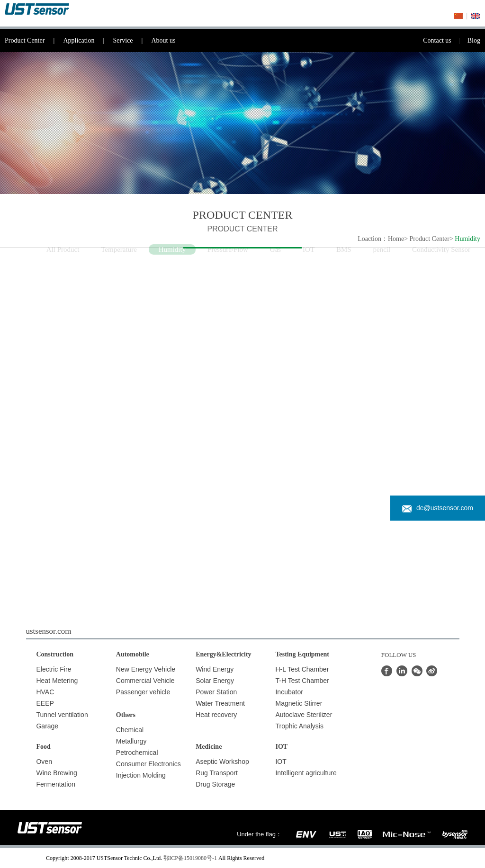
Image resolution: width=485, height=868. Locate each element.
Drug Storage (215, 784)
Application (88, 40)
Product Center (34, 40)
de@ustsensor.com (438, 508)
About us (163, 40)
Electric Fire (54, 669)
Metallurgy (131, 741)
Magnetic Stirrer (299, 703)
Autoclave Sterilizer (304, 715)
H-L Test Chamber (302, 669)
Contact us (445, 40)
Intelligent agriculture (306, 773)
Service (132, 40)
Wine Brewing (56, 773)
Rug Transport (217, 773)
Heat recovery (216, 715)
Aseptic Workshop (222, 762)
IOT (281, 762)
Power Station (216, 692)
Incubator (289, 692)
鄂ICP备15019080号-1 (190, 858)
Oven (44, 762)
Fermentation (55, 784)
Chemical (130, 730)
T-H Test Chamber (302, 681)
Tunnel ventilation (62, 715)
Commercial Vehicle (145, 681)
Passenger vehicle (143, 692)
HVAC (45, 692)
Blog (474, 40)
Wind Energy (215, 669)
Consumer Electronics (148, 764)
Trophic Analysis (299, 726)
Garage (47, 726)
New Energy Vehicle (146, 669)
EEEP (45, 703)
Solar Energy (215, 681)
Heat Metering (57, 681)
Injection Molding (141, 775)
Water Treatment (220, 703)
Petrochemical (137, 753)
